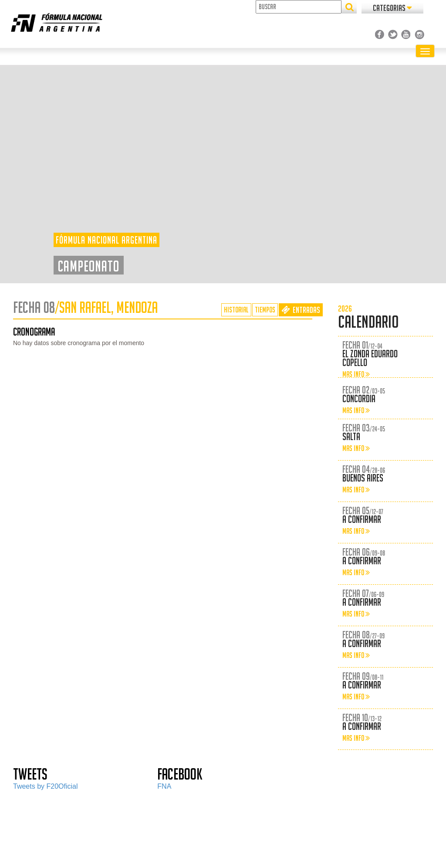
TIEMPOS (265, 310)
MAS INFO (356, 374)
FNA (164, 786)
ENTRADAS (301, 310)
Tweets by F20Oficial (46, 786)
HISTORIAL (236, 310)
